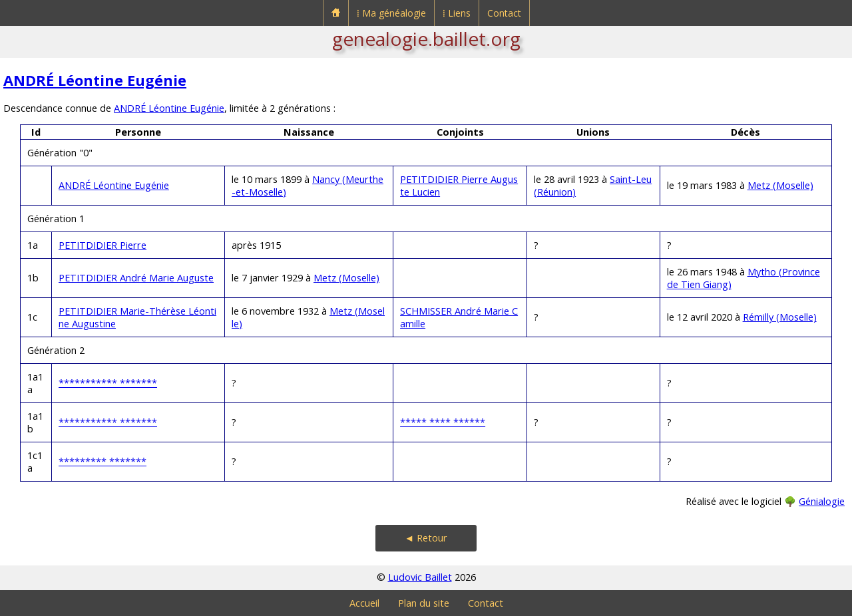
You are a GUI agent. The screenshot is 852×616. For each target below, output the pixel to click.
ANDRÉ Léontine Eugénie (95, 80)
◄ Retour (426, 538)
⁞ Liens (457, 13)
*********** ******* (108, 383)
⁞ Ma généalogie (391, 13)
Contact (504, 13)
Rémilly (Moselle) (780, 317)
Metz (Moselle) (780, 185)
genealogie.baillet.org (426, 39)
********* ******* (103, 461)
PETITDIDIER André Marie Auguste (136, 278)
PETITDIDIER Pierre (103, 245)
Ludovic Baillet (420, 577)
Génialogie (822, 501)
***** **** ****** (443, 422)
